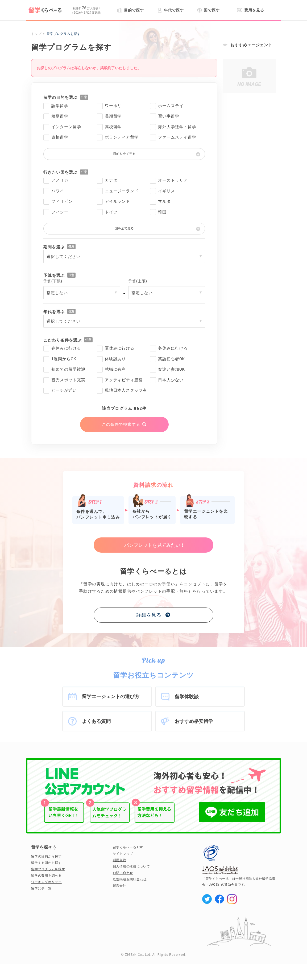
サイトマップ (123, 854)
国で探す (208, 10)
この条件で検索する (121, 424)
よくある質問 (96, 721)
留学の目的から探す (46, 856)
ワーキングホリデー (46, 882)
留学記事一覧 (41, 888)
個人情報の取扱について (131, 866)
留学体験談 (187, 697)
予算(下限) (53, 281)
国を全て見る (124, 228)
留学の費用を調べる (46, 876)
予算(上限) (138, 281)
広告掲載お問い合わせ (130, 879)
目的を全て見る (124, 154)
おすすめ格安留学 (194, 721)
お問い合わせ (123, 873)
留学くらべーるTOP (128, 847)
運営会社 (120, 886)
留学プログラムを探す (48, 869)
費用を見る (250, 10)
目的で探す (130, 10)
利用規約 (120, 860)
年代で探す (170, 10)
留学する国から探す (46, 863)
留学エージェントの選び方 (111, 696)
